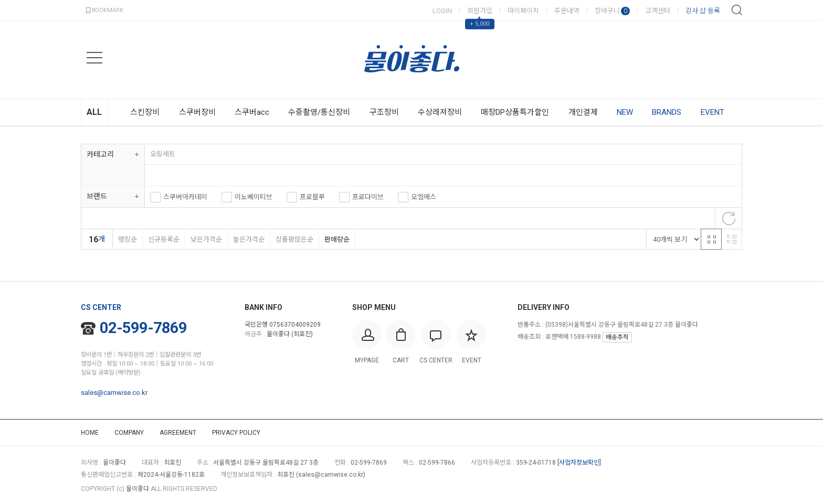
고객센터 (658, 11)
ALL (94, 112)
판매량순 (337, 239)
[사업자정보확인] (579, 463)
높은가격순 (249, 239)
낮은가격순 (206, 239)
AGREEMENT (178, 433)
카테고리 (100, 154)
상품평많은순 (294, 239)
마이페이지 (523, 11)
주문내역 (567, 11)
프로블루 (312, 197)
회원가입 (480, 11)
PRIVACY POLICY (236, 433)
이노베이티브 (254, 197)
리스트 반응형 (732, 239)
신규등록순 (163, 239)
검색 (737, 10)
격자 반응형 (711, 239)
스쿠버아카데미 (185, 197)
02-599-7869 (134, 328)
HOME (90, 433)
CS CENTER (101, 307)
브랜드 (97, 196)
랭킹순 (127, 239)
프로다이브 (368, 197)
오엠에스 (424, 197)
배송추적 (617, 337)
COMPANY (129, 433)
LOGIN (442, 11)
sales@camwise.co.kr (114, 393)
